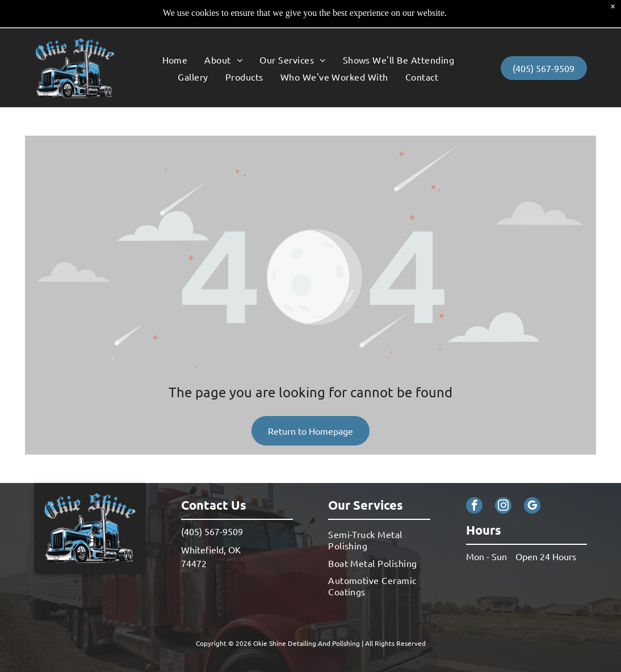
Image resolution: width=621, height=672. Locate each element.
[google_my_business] (532, 478)
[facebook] (474, 478)
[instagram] (503, 478)
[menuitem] (175, 31)
